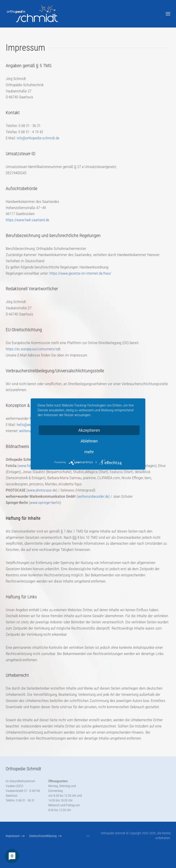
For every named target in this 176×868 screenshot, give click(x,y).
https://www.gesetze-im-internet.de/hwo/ (80, 273)
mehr (89, 452)
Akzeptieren (89, 430)
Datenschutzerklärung (42, 836)
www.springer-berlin (45, 503)
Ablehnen (89, 441)
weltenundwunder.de (93, 496)
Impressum (12, 836)
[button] (168, 14)
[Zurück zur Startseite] (33, 14)
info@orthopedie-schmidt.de (38, 138)
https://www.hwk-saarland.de (27, 220)
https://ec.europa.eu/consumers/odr (33, 349)
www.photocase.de (42, 490)
